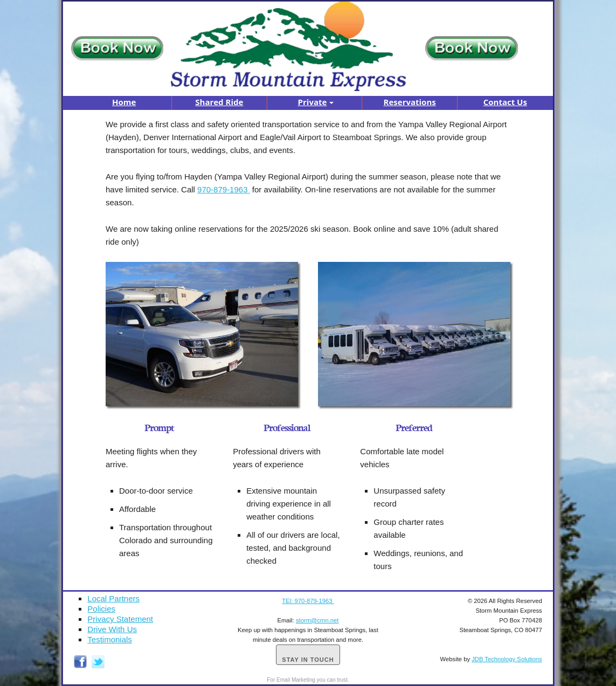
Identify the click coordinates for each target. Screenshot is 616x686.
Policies (101, 609)
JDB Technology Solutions (507, 659)
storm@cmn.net (317, 620)
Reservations (410, 102)
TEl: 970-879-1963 (308, 601)
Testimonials (110, 639)
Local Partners (113, 598)
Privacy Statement (120, 619)
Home (124, 102)
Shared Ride (219, 102)
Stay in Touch (308, 660)
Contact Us (505, 102)
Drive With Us (112, 629)
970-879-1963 (224, 189)
